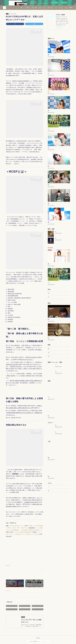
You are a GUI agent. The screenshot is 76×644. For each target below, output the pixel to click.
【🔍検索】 (31, 8)
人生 (60, 8)
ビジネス (65, 8)
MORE (71, 8)
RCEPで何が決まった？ (17, 526)
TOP (26, 8)
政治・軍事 (39, 8)
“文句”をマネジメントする (54, 534)
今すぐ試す (55, 3)
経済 (49, 8)
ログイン (64, 3)
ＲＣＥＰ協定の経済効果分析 (23, 532)
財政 (44, 8)
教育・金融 (54, 8)
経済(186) (8, 565)
